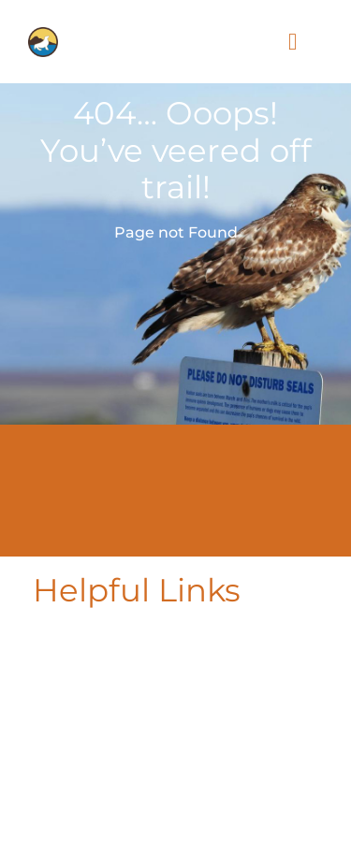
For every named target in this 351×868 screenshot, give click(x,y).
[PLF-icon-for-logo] (43, 35)
